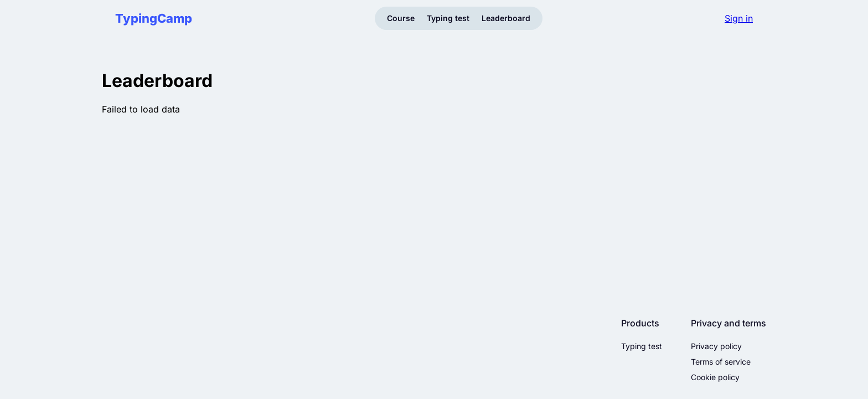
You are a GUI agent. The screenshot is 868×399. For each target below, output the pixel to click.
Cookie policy (715, 377)
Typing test (448, 18)
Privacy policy (716, 346)
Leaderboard (506, 18)
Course (401, 18)
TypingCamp (154, 18)
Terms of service (721, 362)
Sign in (739, 18)
